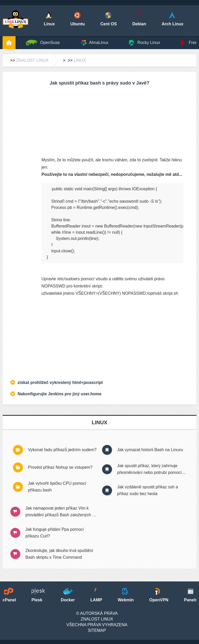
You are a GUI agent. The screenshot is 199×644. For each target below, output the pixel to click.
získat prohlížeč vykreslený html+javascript (60, 382)
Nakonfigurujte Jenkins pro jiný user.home (60, 394)
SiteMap (97, 630)
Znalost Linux (32, 60)
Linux (80, 60)
